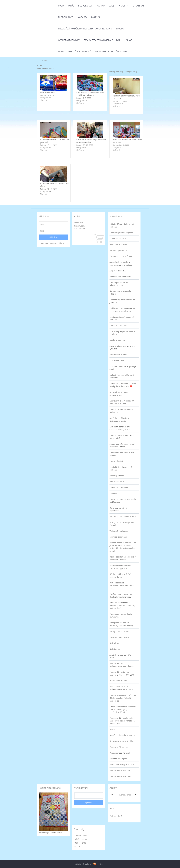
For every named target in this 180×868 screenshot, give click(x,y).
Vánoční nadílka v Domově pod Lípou (121, 411)
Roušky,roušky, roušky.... (120, 637)
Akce (112, 6)
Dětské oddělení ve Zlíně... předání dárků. (121, 575)
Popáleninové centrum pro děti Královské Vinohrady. (121, 595)
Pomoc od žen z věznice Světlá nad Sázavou (123, 501)
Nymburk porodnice (118, 250)
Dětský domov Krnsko (119, 631)
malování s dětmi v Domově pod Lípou (122, 376)
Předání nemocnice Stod (120, 770)
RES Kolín (113, 493)
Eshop (129, 40)
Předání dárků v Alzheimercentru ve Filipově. (122, 665)
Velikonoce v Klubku (118, 355)
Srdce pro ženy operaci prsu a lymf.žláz (122, 347)
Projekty (123, 6)
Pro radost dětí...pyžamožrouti (123, 516)
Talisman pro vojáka (118, 759)
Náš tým (101, 6)
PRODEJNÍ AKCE (65, 17)
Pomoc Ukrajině (48, 93)
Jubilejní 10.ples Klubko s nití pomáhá (122, 225)
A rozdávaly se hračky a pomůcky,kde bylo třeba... (121, 263)
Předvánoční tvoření (118, 681)
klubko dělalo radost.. (119, 238)
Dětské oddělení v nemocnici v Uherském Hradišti (123, 558)
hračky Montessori (117, 340)
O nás (71, 6)
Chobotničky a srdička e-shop (111, 52)
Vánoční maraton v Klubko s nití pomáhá (122, 437)
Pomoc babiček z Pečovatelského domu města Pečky (122, 585)
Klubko (120, 29)
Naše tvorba (115, 649)
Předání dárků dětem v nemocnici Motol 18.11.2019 (85, 29)
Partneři (96, 17)
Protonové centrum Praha (121, 256)
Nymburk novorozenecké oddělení (120, 292)
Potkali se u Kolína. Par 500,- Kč (74, 52)
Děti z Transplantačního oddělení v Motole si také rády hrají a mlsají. (122, 605)
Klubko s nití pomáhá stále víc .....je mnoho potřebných (122, 310)
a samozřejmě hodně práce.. (122, 233)
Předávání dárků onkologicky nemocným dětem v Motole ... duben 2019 (122, 721)
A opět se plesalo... (118, 271)
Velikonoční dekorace (119, 531)
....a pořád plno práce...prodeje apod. (123, 368)
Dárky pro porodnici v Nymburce (119, 509)
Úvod (61, 6)
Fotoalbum (138, 6)
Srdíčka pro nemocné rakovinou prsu (119, 284)
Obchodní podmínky (69, 40)
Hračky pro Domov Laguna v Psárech (122, 524)
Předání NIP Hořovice (119, 747)
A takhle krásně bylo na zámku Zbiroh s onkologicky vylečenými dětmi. (123, 709)
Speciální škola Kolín (118, 325)
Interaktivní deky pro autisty (122, 765)
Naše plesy (114, 643)
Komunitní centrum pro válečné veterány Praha (120, 428)
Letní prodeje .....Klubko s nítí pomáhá (122, 318)
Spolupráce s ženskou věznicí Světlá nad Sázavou (90, 94)
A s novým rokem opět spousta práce (119, 394)
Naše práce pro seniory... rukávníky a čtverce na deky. (122, 624)
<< (113, 795)
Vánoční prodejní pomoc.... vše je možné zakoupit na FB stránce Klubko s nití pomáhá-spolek (123, 547)
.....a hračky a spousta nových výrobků (122, 333)
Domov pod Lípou (117, 476)
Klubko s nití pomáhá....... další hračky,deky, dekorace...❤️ (123, 385)
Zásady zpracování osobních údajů (102, 40)
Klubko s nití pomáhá (119, 487)
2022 (129, 795)
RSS (102, 864)
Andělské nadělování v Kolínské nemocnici (119, 419)
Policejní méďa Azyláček (120, 753)
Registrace (45, 243)
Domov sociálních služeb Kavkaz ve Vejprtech (120, 567)
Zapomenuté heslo (57, 243)
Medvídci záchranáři (118, 537)
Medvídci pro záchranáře (120, 277)
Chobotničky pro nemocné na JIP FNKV (122, 301)
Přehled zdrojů (116, 816)
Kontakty (82, 17)
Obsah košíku (80, 229)
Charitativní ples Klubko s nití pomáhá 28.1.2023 (122, 402)
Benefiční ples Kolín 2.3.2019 (122, 735)
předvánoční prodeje (118, 244)
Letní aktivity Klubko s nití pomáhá (121, 468)
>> (135, 795)
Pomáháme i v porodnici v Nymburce (121, 615)
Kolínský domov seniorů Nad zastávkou (122, 454)
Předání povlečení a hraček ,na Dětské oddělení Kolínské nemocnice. (123, 698)
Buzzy (112, 729)
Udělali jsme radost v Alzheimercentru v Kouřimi (121, 688)
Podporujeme (85, 6)
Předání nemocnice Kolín (120, 776)
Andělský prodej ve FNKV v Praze (121, 656)
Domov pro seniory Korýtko (121, 741)
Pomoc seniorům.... (118, 481)
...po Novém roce (117, 360)
